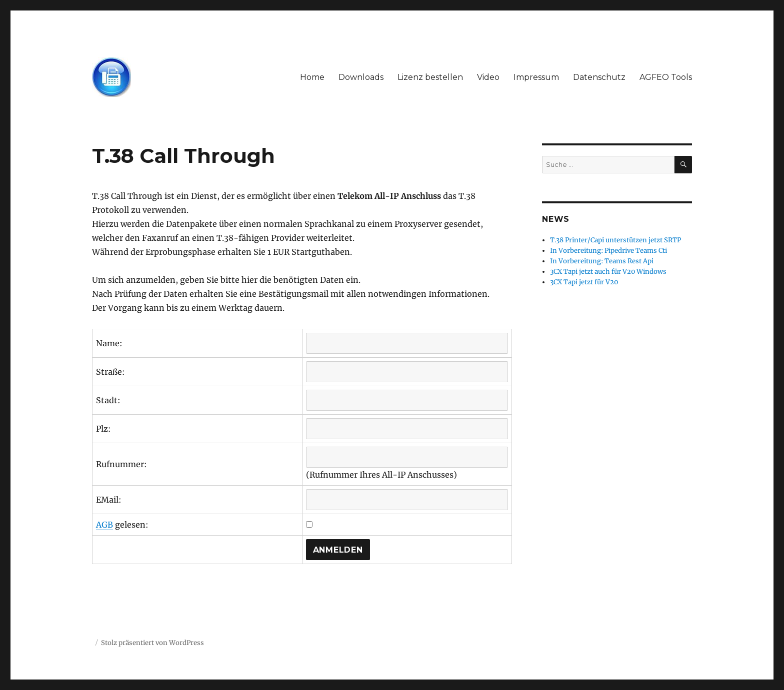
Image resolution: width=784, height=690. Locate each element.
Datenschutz (599, 77)
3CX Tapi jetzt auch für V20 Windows (608, 272)
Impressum (536, 77)
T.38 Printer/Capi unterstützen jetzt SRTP (615, 240)
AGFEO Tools (666, 77)
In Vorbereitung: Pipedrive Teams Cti (608, 251)
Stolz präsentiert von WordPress (152, 643)
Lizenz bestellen (430, 77)
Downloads (361, 77)
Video (488, 77)
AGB (104, 525)
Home (312, 77)
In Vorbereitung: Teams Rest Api (602, 261)
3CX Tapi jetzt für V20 (584, 282)
